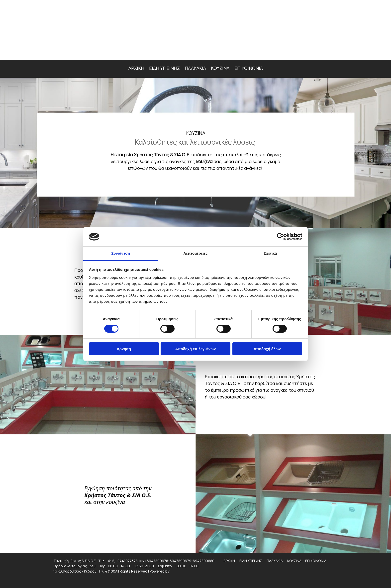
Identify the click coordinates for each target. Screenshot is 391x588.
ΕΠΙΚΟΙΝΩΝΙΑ (249, 68)
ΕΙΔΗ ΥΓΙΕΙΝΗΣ (164, 68)
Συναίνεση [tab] (121, 253)
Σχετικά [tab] (270, 253)
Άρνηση (124, 349)
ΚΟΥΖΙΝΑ (220, 68)
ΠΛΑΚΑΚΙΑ (195, 68)
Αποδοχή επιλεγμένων (196, 349)
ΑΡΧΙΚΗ (136, 68)
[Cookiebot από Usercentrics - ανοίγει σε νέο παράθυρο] (280, 237)
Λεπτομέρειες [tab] (196, 253)
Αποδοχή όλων (267, 349)
